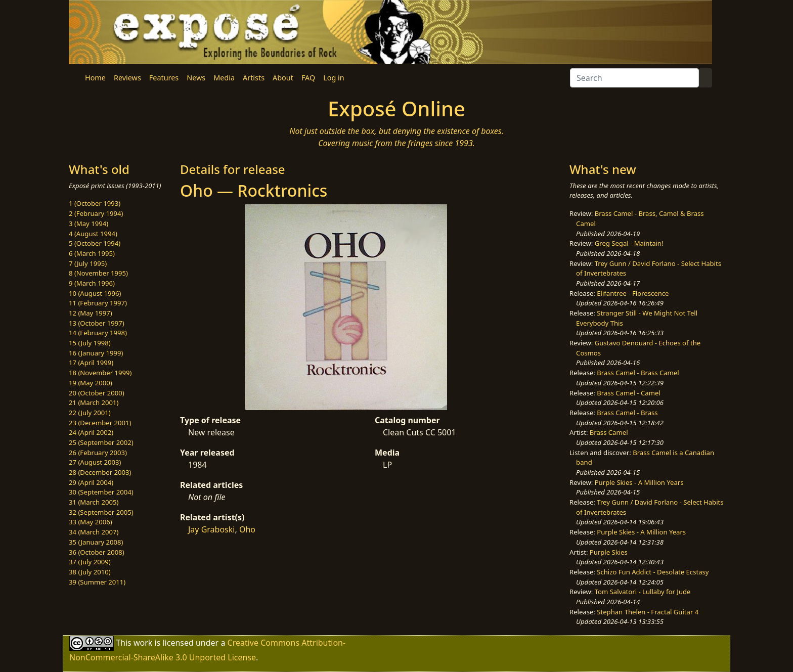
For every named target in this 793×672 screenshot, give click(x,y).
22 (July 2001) (90, 413)
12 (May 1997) (91, 313)
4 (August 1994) (93, 234)
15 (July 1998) (90, 343)
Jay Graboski (211, 529)
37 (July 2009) (90, 562)
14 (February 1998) (98, 333)
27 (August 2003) (95, 462)
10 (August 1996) (95, 293)
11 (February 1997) (98, 303)
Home (95, 78)
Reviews (127, 78)
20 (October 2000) (97, 393)
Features (164, 78)
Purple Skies (609, 552)
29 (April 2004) (91, 482)
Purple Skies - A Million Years (639, 482)
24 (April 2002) (91, 432)
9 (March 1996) (92, 283)
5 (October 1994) (95, 243)
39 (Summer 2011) (97, 582)
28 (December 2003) (100, 472)
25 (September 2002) (101, 442)
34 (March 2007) (94, 532)
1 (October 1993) (95, 203)
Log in (334, 78)
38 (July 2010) (90, 572)
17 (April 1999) (91, 363)
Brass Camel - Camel (628, 393)
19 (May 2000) (91, 383)
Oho (247, 529)
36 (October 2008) (97, 552)
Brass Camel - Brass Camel (638, 373)
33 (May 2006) (91, 522)
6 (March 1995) (92, 253)
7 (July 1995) (88, 263)
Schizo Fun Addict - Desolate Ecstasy (653, 572)
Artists (254, 78)
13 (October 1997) (97, 323)
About (283, 78)
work (143, 643)
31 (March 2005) (94, 502)
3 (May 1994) (89, 223)
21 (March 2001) (94, 402)
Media (224, 78)
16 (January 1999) (96, 353)
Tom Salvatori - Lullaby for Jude (643, 592)
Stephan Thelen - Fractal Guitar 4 (648, 612)
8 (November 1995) (98, 273)
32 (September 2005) (101, 512)
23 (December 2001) (100, 423)
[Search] (634, 78)
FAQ (308, 78)
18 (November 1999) (100, 373)
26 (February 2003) (98, 453)
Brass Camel (609, 432)
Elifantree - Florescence (633, 293)
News (196, 78)
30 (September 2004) (101, 492)
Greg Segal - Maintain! (629, 243)
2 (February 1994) (96, 213)
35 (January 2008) (96, 542)
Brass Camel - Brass (627, 413)
